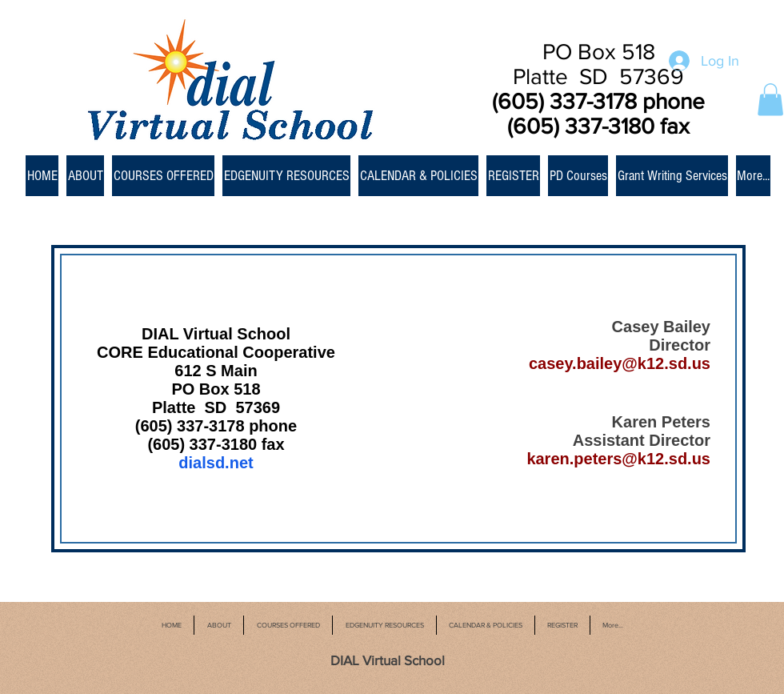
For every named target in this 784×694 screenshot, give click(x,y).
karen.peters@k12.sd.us (618, 459)
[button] (770, 100)
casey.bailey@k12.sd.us (620, 363)
